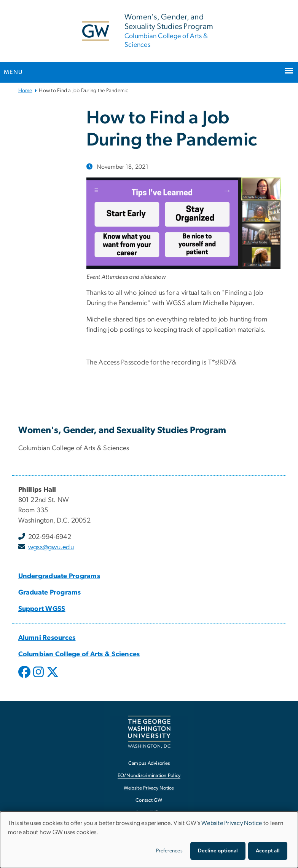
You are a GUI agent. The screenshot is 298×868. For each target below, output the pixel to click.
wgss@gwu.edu (51, 547)
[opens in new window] (25, 678)
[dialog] (149, 840)
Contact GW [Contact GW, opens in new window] (149, 800)
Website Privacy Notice (232, 823)
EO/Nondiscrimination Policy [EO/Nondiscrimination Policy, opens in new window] (149, 776)
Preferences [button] (169, 851)
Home (25, 91)
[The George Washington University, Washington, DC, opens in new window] (149, 732)
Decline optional (218, 851)
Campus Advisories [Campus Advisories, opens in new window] (149, 763)
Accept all (268, 851)
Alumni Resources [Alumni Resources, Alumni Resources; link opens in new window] (47, 638)
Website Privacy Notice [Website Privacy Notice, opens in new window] (149, 788)
